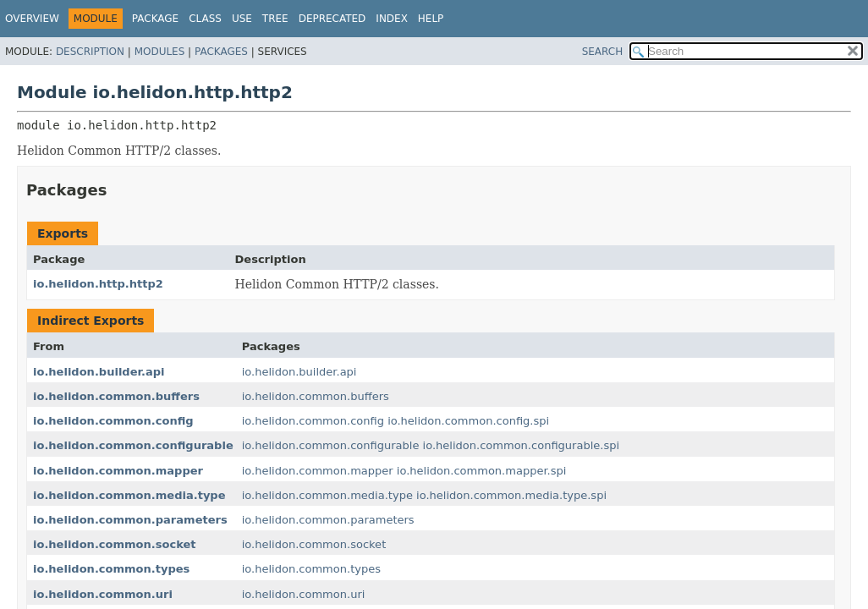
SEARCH (603, 52)
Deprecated (332, 19)
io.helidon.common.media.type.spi (511, 495)
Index (392, 19)
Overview (32, 19)
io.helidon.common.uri (103, 594)
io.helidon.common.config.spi (468, 421)
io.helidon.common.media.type (129, 495)
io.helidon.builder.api (99, 372)
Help (431, 19)
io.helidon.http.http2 (98, 284)
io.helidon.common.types (111, 569)
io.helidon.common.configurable (133, 445)
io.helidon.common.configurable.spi (522, 445)
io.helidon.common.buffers (116, 396)
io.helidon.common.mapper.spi (482, 471)
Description (90, 52)
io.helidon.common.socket (115, 544)
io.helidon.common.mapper (118, 471)
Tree (275, 19)
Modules (160, 52)
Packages (221, 52)
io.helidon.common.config (113, 421)
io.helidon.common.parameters (130, 520)
